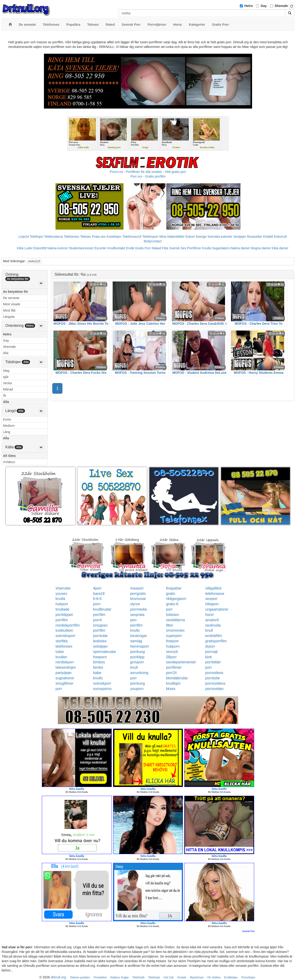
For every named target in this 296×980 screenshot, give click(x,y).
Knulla (207, 248)
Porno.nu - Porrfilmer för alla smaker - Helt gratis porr (148, 172)
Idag (6, 371)
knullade (62, 609)
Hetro (249, 6)
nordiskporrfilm (68, 625)
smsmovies (175, 630)
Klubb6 (268, 237)
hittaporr (212, 604)
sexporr (211, 599)
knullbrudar (102, 609)
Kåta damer (280, 248)
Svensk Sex (178, 248)
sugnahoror (65, 678)
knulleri (61, 657)
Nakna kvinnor (58, 248)
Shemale (281, 6)
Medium (9, 426)
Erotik (130, 248)
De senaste (11, 298)
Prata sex (99, 237)
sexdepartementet (181, 662)
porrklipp (137, 657)
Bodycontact (153, 241)
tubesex (173, 615)
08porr (171, 657)
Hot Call (169, 977)
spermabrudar (105, 652)
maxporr (137, 588)
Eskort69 (40, 248)
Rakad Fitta (160, 248)
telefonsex (64, 646)
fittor (170, 625)
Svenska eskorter (220, 237)
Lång (7, 432)
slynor (135, 604)
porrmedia (139, 609)
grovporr (137, 662)
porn (97, 604)
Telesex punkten (80, 977)
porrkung (137, 652)
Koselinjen (114, 237)
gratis (171, 594)
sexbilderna (176, 620)
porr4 (97, 620)
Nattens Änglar (119, 977)
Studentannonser (81, 248)
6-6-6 (97, 599)
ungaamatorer (217, 609)
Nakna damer (240, 248)
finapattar (174, 588)
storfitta (62, 641)
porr (169, 609)
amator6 (212, 620)
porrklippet (64, 615)
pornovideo (214, 689)
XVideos (9, 462)
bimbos (99, 662)
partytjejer (64, 673)
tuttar (60, 652)
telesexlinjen (66, 667)
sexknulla (213, 625)
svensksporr (65, 636)
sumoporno (102, 689)
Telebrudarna (54, 237)
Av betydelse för (15, 292)
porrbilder (213, 662)
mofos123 (34, 261)
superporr (174, 636)
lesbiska (100, 641)
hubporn (173, 646)
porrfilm (99, 615)
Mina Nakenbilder (172, 237)
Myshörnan (197, 977)
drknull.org (58, 977)
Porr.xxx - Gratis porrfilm (148, 176)
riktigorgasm (176, 599)
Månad (8, 389)
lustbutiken (64, 630)
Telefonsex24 (132, 237)
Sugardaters (221, 248)
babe (97, 673)
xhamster (63, 588)
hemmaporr (140, 646)
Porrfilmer (194, 248)
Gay (264, 6)
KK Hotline (214, 977)
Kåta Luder (25, 248)
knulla (60, 599)
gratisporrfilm (216, 641)
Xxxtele (182, 977)
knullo (135, 630)
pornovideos (215, 683)
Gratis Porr (143, 248)
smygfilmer (64, 683)
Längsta (9, 317)
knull (209, 630)
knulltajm (173, 683)
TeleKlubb (138, 977)
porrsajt (211, 652)
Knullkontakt (116, 248)
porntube (100, 636)
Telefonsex (72, 237)
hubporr (62, 604)
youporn (137, 689)
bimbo (98, 667)
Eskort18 (280, 237)
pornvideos (214, 673)
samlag (136, 641)
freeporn (100, 657)
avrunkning (139, 673)
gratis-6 (172, 604)
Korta (7, 419)
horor (210, 615)
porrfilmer (174, 667)
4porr (97, 588)
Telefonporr (150, 237)
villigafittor (214, 588)
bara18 (99, 594)
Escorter (100, 248)
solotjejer (100, 646)
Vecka (7, 383)
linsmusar (138, 599)
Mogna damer (261, 248)
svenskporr (102, 683)
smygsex (100, 625)
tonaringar (139, 636)
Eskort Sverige (196, 237)
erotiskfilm (214, 636)
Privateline (100, 977)
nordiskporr (65, 662)
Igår (6, 377)
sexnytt (172, 652)
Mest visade (12, 304)
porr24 (171, 673)
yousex (61, 594)
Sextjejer (240, 237)
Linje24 (24, 237)
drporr (210, 646)
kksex (171, 689)
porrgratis (138, 594)
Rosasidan (254, 237)
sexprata (137, 615)
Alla (6, 353)
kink (209, 657)
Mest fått (9, 310)
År (5, 396)
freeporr (173, 641)
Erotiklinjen (231, 977)
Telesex (86, 237)
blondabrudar (177, 678)
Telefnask (154, 977)
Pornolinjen (248, 977)
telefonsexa (215, 594)
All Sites (9, 456)
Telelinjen (37, 237)
